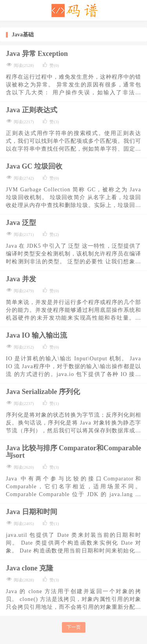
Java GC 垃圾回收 (34, 166)
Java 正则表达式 (32, 110)
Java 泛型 (21, 223)
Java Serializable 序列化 (43, 392)
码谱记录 (74, 10)
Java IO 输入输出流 (36, 335)
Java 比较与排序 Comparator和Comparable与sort (73, 452)
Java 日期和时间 (32, 512)
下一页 (74, 627)
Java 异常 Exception (37, 54)
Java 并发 (21, 279)
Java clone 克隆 (30, 568)
